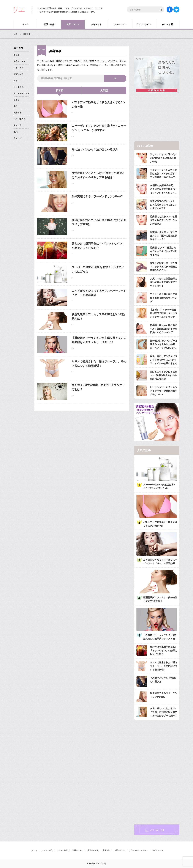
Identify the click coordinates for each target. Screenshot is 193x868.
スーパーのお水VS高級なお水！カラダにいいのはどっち (98, 269)
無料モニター (78, 850)
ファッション (120, 24)
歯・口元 (17, 125)
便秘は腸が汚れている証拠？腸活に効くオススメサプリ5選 (99, 222)
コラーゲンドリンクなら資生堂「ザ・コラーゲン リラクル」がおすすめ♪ (99, 128)
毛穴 (16, 132)
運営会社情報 (93, 850)
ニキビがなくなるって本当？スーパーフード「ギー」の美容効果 (99, 293)
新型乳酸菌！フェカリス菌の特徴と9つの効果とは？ (98, 317)
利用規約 (106, 850)
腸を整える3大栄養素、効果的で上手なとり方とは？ (98, 387)
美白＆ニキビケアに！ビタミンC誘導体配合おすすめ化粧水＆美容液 (164, 375)
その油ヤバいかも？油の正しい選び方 (95, 149)
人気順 (104, 90)
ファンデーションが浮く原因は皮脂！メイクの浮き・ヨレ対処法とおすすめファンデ (164, 174)
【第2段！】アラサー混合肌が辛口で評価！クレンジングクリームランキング (164, 313)
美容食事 (17, 113)
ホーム (25, 24)
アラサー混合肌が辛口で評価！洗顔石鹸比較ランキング (164, 298)
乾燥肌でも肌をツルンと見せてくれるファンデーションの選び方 (164, 220)
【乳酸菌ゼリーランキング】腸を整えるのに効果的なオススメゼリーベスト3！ (99, 340)
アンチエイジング (21, 93)
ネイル (17, 55)
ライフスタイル (144, 24)
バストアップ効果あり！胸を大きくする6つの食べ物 (98, 105)
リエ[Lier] (102, 863)
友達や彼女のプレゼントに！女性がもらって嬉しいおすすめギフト (164, 205)
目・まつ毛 (18, 87)
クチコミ (17, 138)
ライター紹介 (47, 850)
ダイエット (96, 24)
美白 (16, 106)
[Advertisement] (157, 118)
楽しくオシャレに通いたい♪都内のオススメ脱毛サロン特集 (164, 158)
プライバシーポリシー (139, 850)
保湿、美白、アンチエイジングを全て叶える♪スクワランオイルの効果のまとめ (164, 360)
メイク (17, 81)
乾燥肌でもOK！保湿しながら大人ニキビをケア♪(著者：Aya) (163, 251)
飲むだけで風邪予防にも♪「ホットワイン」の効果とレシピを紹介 (98, 246)
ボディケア (18, 74)
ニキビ (17, 100)
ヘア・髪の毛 (19, 119)
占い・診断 (168, 24)
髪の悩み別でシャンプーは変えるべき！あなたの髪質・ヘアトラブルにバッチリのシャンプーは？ (164, 345)
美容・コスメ (73, 24)
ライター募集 (62, 850)
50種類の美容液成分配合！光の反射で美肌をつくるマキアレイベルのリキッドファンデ (164, 189)
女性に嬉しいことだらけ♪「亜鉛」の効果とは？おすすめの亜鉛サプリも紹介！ (98, 175)
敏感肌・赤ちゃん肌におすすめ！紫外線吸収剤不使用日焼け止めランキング (164, 329)
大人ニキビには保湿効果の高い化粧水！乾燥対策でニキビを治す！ (164, 282)
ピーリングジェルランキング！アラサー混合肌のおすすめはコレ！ (164, 391)
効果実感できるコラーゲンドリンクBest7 (97, 197)
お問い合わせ (120, 850)
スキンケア (18, 68)
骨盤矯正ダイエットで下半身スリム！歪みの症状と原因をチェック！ (164, 236)
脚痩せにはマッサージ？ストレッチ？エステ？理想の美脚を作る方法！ (164, 267)
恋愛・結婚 (49, 24)
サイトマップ (158, 850)
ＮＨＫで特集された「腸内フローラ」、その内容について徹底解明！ (99, 364)
